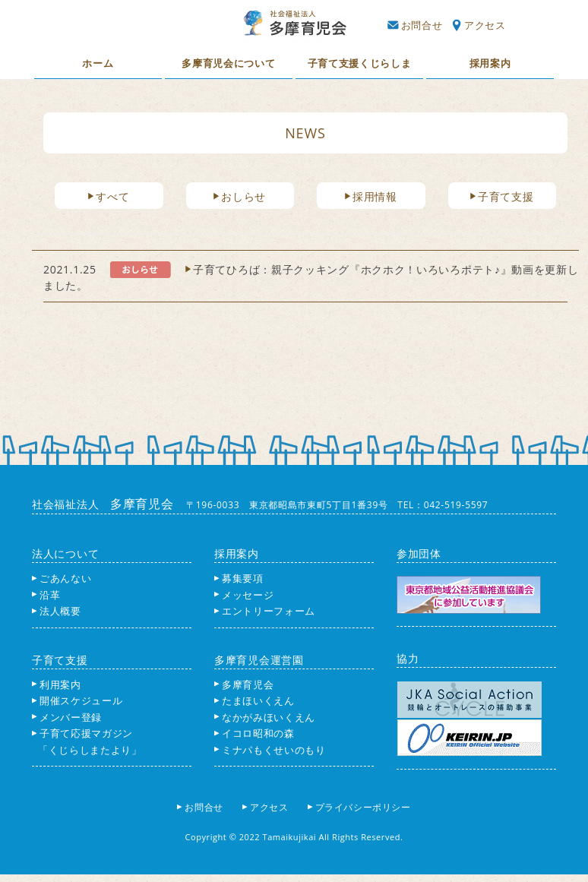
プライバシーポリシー (364, 807)
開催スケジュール (77, 700)
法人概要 (57, 611)
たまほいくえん (254, 700)
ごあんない (62, 578)
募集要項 (239, 578)
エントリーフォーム (265, 611)
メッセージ (244, 595)
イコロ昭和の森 (254, 733)
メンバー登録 (67, 717)
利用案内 (57, 684)
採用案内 (490, 63)
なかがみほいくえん (265, 717)
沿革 (46, 595)
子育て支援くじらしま (360, 63)
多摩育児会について (228, 63)
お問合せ (415, 25)
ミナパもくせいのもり (270, 750)
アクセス (479, 25)
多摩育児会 (244, 684)
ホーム (98, 63)
